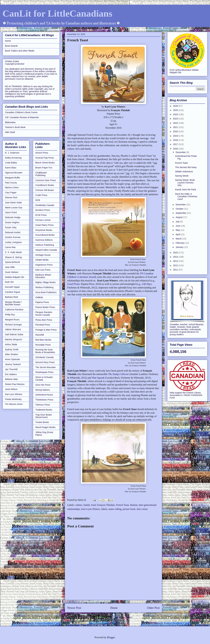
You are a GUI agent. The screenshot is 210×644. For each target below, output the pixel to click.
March (179, 239)
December (181, 152)
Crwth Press (41, 195)
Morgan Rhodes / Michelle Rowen (13, 303)
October (180, 209)
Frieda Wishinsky (13, 399)
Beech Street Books (45, 163)
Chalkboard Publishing (41, 174)
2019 (176, 136)
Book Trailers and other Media (20, 51)
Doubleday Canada (45, 205)
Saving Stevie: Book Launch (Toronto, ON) (185, 183)
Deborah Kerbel (13, 232)
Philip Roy (10, 315)
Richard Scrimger (13, 325)
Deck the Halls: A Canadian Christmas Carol (186, 197)
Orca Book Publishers (46, 292)
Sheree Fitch (11, 198)
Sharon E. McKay (14, 257)
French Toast (122, 505)
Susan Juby (11, 227)
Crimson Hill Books (45, 190)
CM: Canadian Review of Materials (22, 117)
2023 (176, 119)
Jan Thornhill (11, 369)
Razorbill (40, 335)
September (181, 213)
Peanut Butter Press (45, 307)
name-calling (115, 509)
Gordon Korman (13, 237)
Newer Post (74, 608)
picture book (129, 509)
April (178, 234)
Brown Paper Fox (44, 168)
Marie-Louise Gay (14, 208)
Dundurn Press (43, 210)
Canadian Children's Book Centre (21, 112)
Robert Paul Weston (15, 384)
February (180, 243)
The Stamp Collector (119, 374)
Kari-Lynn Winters (91, 509)
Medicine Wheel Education (43, 276)
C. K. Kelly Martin (13, 252)
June (178, 226)
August (179, 217)
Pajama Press (42, 302)
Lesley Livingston (13, 242)
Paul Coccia (11, 183)
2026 (176, 106)
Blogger (111, 637)
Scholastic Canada (44, 357)
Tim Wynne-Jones (14, 404)
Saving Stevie (182, 176)
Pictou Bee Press (44, 320)
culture (79, 505)
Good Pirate (73, 284)
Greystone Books (44, 230)
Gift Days (147, 284)
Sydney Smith (12, 349)
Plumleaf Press (43, 325)
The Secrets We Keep (186, 167)
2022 (176, 123)
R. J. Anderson (12, 153)
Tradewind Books (44, 410)
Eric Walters (11, 374)
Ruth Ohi (9, 282)
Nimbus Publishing (44, 287)
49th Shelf (10, 132)
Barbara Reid (11, 297)
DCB (38, 200)
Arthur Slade (11, 344)
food (93, 505)
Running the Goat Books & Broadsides (45, 351)
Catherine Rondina (14, 310)
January (180, 247)
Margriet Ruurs (12, 320)
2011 (176, 270)
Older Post (153, 608)
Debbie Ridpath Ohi (15, 277)
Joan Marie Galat (13, 203)
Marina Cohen (12, 187)
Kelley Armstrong (13, 158)
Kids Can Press (43, 270)
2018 (176, 140)
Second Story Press (45, 362)
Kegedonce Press (44, 265)
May (178, 230)
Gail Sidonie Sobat (14, 334)
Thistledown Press (44, 400)
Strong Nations (43, 390)
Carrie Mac (10, 247)
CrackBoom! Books (45, 185)
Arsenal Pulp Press (45, 158)
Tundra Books (42, 422)
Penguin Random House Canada (44, 314)
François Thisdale (106, 505)
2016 (176, 149)
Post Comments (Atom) (120, 617)
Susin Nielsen (12, 272)
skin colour (142, 509)
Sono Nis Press (43, 385)
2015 (176, 253)
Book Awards (11, 46)
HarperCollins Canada (46, 250)
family (87, 505)
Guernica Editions (44, 240)
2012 (176, 265)
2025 (176, 110)
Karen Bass (11, 168)
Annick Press (42, 153)
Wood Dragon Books (45, 427)
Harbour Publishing (45, 245)
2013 (176, 261)
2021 (176, 127)
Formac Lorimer (43, 220)
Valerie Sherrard (13, 329)
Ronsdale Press (43, 345)
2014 (176, 257)
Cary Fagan (11, 192)
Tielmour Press (43, 405)
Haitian (134, 505)
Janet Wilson (11, 389)
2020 (176, 131)
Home (114, 608)
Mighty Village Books (46, 282)
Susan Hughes (12, 222)
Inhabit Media (42, 260)
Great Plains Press (44, 225)
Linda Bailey (11, 163)
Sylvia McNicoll (12, 262)
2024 (176, 114)
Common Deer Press (46, 180)
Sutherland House (44, 395)
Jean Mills (10, 267)
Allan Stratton (12, 354)
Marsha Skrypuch (14, 339)
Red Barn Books (43, 340)
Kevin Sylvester (13, 359)
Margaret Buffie (12, 178)
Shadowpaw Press (44, 372)
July (178, 222)
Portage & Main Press (46, 330)
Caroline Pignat (13, 292)
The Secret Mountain (46, 367)
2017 (176, 144)
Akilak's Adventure (184, 172)
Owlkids (39, 297)
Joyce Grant (11, 212)
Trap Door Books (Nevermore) (44, 416)
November (181, 205)
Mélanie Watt (11, 379)
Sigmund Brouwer (14, 173)
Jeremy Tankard (13, 364)
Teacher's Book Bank (15, 127)
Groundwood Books (45, 235)
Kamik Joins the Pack (186, 190)
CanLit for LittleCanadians (57, 13)
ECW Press (41, 215)
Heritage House (43, 255)
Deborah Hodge (13, 217)
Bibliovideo (10, 122)
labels (104, 509)
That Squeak (98, 378)
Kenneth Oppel (12, 287)
